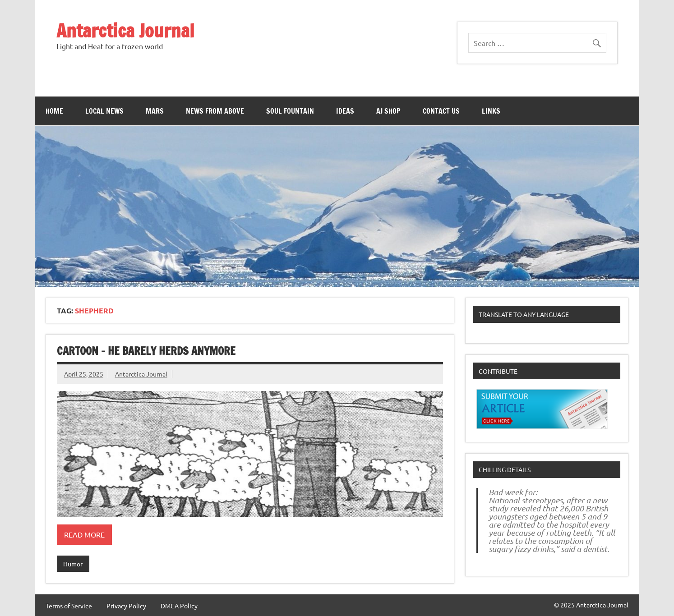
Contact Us (441, 111)
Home (54, 111)
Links (491, 111)
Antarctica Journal (125, 30)
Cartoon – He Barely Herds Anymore (146, 351)
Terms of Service (69, 606)
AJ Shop (388, 111)
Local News (104, 111)
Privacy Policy (126, 606)
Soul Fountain (290, 111)
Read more (84, 534)
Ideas (345, 111)
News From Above (215, 111)
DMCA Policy (179, 606)
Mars (155, 111)
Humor (73, 564)
